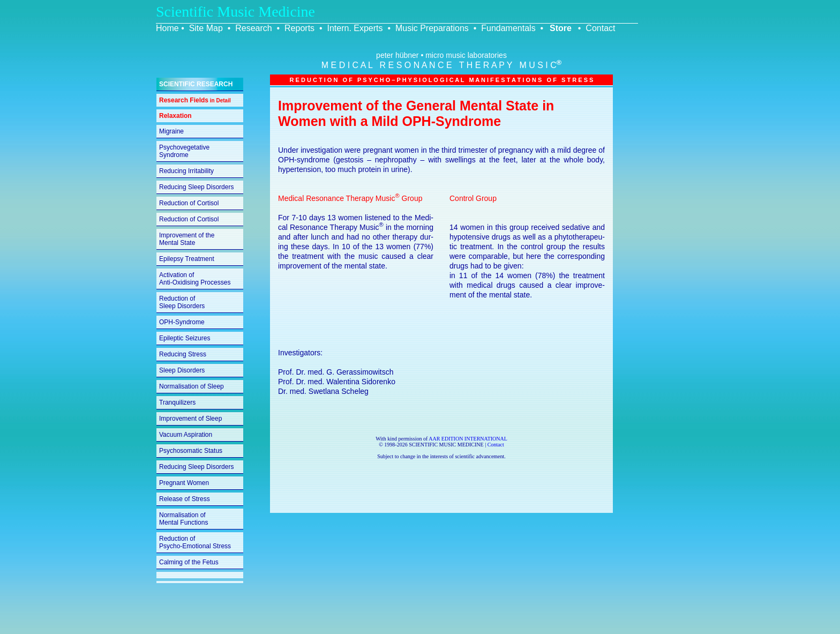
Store (561, 28)
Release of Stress (185, 499)
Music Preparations (432, 28)
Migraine (171, 131)
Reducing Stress (183, 354)
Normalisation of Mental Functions (183, 519)
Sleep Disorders (182, 370)
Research (253, 28)
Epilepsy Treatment (187, 259)
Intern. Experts (355, 28)
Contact (600, 28)
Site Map (206, 28)
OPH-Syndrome (182, 322)
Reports (299, 28)
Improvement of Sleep (190, 419)
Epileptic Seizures (185, 338)
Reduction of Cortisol (189, 203)
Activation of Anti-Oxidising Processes (195, 279)
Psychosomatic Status (191, 451)
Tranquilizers (177, 402)
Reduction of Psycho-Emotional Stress (195, 542)
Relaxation (175, 116)
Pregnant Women (184, 483)
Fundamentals (508, 28)
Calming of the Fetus (189, 562)
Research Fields (195, 100)
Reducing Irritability (186, 171)
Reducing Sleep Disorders (196, 187)
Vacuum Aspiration (186, 435)
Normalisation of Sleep (192, 386)
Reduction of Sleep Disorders (182, 302)
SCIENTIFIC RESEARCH (196, 84)
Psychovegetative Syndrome (184, 151)
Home (167, 28)
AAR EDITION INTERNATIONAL (468, 439)
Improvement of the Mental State (187, 239)
